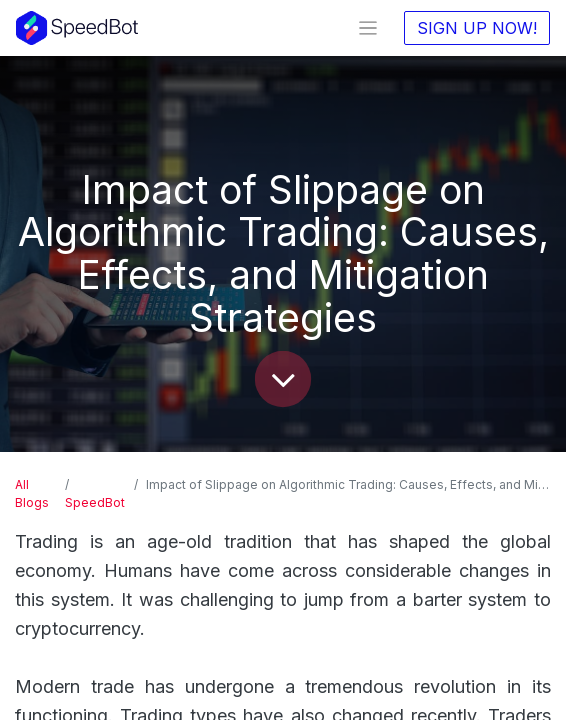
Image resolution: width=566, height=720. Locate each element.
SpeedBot (95, 502)
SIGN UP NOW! (477, 28)
